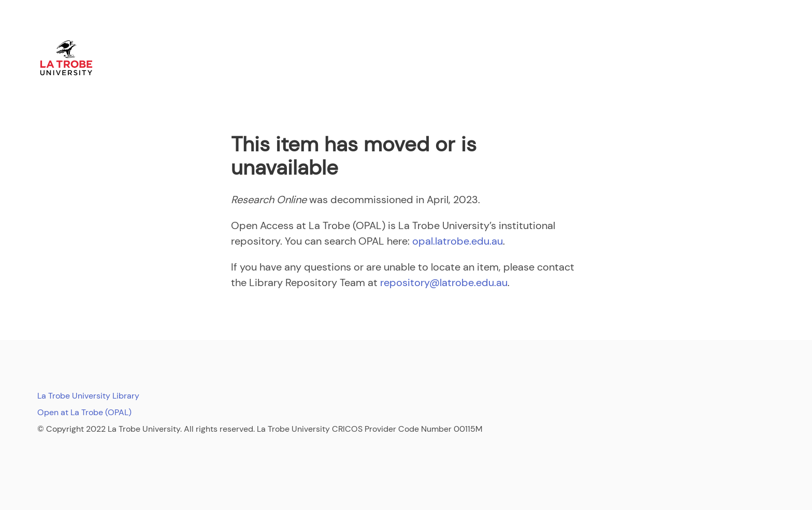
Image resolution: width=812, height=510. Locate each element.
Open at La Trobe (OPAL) (84, 412)
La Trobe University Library (88, 396)
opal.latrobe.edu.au (458, 241)
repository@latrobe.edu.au (444, 282)
